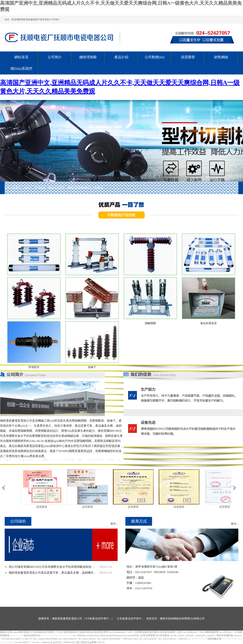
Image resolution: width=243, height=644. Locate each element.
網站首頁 (21, 57)
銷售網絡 (221, 57)
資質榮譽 (188, 57)
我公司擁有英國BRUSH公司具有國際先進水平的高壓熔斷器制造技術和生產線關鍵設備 (53, 567)
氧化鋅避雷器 (209, 323)
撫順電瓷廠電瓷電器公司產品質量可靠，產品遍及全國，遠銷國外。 (53, 573)
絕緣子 (92, 367)
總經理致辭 (88, 57)
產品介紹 (121, 57)
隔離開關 (150, 323)
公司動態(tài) (155, 57)
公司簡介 (55, 57)
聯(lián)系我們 (21, 69)
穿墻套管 (34, 367)
